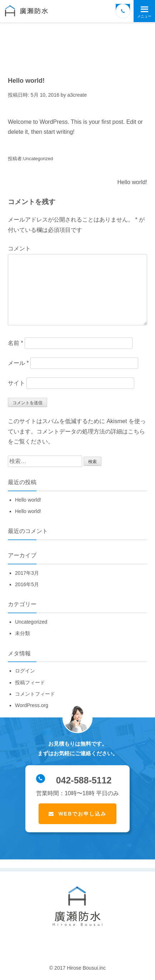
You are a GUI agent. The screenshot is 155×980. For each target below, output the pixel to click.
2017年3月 (27, 573)
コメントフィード (35, 694)
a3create (77, 95)
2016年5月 (27, 584)
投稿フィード (30, 682)
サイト (16, 383)
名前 (16, 343)
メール (18, 363)
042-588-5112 (74, 780)
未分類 (22, 633)
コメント (19, 248)
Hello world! (132, 182)
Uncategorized (38, 159)
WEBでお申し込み (83, 814)
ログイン (25, 671)
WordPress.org (32, 705)
